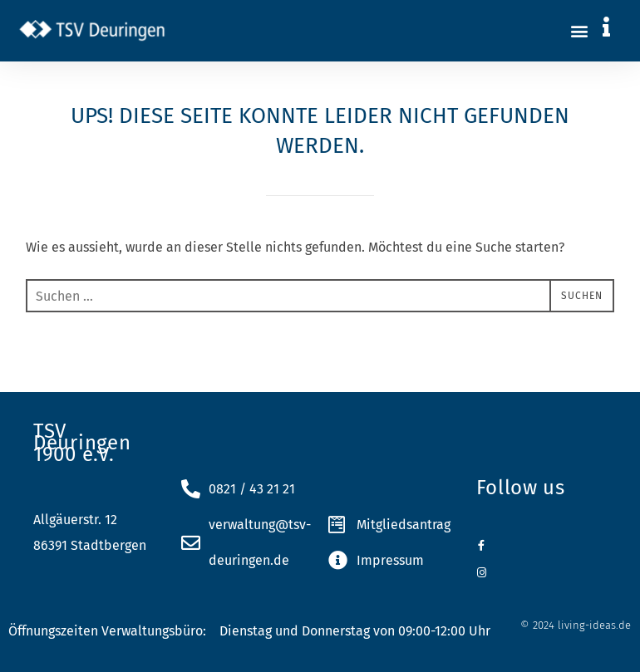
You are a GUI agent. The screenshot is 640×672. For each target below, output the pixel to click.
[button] (580, 30)
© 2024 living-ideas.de (576, 625)
